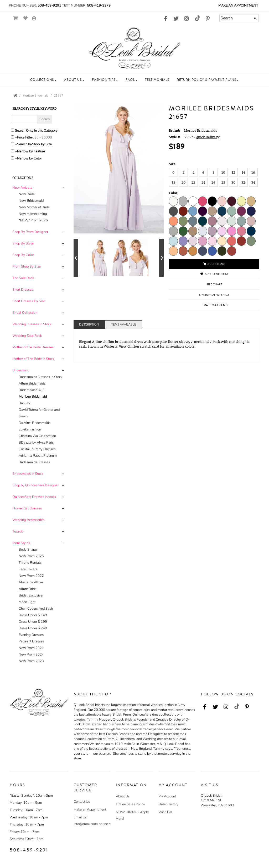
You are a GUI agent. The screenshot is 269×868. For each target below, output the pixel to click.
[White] (193, 201)
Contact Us (82, 802)
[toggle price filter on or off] (13, 137)
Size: (173, 164)
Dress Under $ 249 (33, 628)
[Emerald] (183, 231)
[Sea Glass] (232, 221)
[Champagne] (251, 201)
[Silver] (183, 201)
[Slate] (193, 221)
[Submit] (255, 18)
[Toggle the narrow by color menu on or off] (13, 158)
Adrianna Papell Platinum (38, 456)
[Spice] (183, 251)
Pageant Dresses (31, 641)
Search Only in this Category (36, 131)
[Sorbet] (173, 251)
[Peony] (222, 231)
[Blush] (222, 201)
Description (89, 325)
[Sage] (183, 221)
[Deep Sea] (241, 221)
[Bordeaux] (232, 201)
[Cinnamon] (241, 241)
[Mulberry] (241, 211)
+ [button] (63, 232)
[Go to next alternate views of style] (161, 258)
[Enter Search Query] (24, 119)
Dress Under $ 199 (33, 622)
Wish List (165, 812)
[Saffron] (193, 251)
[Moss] (251, 241)
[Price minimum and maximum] (45, 137)
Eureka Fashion (30, 429)
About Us (123, 796)
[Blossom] (212, 241)
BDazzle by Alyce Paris (36, 443)
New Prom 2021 (31, 648)
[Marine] (222, 211)
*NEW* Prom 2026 (33, 220)
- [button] (63, 188)
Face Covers (28, 569)
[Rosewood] (241, 231)
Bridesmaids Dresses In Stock (40, 377)
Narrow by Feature (31, 151)
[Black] (212, 201)
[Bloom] (203, 241)
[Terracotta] (232, 251)
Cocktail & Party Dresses (37, 449)
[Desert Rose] (251, 221)
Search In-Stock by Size (34, 144)
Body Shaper (28, 550)
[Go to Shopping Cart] (16, 18)
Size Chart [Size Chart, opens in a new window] (214, 284)
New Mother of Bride (34, 207)
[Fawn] (193, 231)
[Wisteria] (193, 241)
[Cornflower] (193, 211)
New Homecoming (33, 214)
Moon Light (27, 602)
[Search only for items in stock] (13, 144)
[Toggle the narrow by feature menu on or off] (13, 151)
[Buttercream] (222, 241)
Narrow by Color (29, 158)
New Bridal (27, 194)
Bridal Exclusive (31, 595)
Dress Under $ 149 (33, 615)
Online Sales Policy (130, 804)
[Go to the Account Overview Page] (34, 19)
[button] (43, 80)
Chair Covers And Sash (36, 609)
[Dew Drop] (222, 221)
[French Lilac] (212, 231)
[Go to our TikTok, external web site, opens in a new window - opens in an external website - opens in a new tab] (197, 18)
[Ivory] (173, 201)
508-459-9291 (49, 6)
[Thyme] (222, 251)
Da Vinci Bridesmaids (35, 423)
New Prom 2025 (31, 556)
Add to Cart (214, 264)
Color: (174, 193)
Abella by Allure (31, 582)
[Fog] (203, 231)
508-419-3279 (99, 6)
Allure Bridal (28, 589)
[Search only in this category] (13, 130)
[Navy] (251, 211)
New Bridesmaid (31, 201)
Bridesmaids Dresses (34, 462)
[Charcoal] (173, 211)
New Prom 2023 (31, 661)
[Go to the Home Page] (15, 95)
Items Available (123, 325)
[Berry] (203, 201)
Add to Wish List (214, 274)
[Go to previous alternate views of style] (76, 258)
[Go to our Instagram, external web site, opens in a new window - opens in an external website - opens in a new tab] (187, 19)
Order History (168, 804)
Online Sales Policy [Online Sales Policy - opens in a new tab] (214, 295)
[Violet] (212, 221)
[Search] (239, 18)
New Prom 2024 (31, 654)
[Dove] (173, 231)
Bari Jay (24, 403)
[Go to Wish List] (26, 18)
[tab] (39, 204)
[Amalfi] (212, 251)
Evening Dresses (31, 635)
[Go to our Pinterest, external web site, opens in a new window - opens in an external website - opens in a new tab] (208, 19)
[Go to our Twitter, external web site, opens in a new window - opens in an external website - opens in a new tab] (176, 19)
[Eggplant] (203, 211)
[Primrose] (232, 231)
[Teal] (203, 221)
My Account (167, 796)
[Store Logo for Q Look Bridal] (134, 48)
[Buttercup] (241, 201)
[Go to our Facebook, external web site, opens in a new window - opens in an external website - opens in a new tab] (165, 19)
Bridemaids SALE (32, 390)
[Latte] (212, 211)
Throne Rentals (30, 563)
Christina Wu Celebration (37, 436)
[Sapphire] (251, 231)
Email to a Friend (215, 305)
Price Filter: (25, 137)
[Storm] (183, 241)
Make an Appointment (238, 6)
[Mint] (232, 211)
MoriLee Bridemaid (33, 397)
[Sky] (173, 241)
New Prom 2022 (31, 576)
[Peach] (173, 221)
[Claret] (183, 211)
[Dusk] (203, 251)
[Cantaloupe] (232, 241)
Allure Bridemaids (32, 384)
